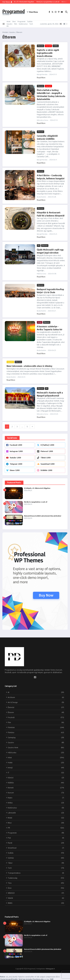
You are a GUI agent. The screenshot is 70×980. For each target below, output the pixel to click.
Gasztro (9, 24)
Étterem (41, 46)
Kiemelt (48, 46)
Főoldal (5, 32)
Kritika (56, 46)
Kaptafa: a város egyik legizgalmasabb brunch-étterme (48, 53)
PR (8, 26)
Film (16, 24)
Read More (41, 77)
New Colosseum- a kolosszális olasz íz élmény (29, 365)
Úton (14, 21)
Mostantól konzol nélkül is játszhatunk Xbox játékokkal (43, 515)
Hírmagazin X (50, 968)
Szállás (30, 21)
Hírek (9, 21)
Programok (21, 21)
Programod (14, 11)
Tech (31, 24)
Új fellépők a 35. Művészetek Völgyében (37, 488)
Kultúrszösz (23, 24)
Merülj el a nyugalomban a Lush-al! (36, 501)
